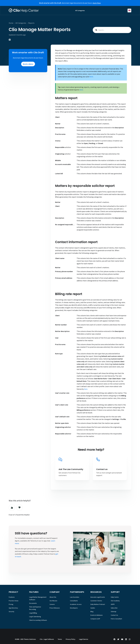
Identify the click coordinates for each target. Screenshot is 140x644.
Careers (52, 604)
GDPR (113, 604)
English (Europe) (129, 11)
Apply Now (97, 3)
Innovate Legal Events (98, 597)
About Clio (53, 597)
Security (11, 612)
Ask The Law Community (71, 469)
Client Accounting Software (38, 620)
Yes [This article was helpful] (12, 508)
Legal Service (84, 639)
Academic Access (76, 604)
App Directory (13, 608)
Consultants (74, 601)
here (91, 77)
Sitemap (114, 612)
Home (11, 23)
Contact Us (114, 615)
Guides (93, 608)
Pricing (11, 604)
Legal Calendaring (35, 617)
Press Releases (55, 608)
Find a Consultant (116, 619)
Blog (92, 612)
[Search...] (112, 30)
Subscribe (114, 608)
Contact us (102, 469)
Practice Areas (14, 601)
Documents (33, 603)
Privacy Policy (70, 639)
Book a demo (28, 64)
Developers (74, 608)
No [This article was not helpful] (19, 508)
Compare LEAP (95, 619)
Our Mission (53, 601)
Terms (60, 639)
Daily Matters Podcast (98, 604)
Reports (31, 23)
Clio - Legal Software (47, 639)
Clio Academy (115, 601)
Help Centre (115, 597)
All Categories (80, 11)
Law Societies (75, 597)
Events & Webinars (97, 615)
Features (12, 597)
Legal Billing (33, 613)
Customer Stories (96, 601)
